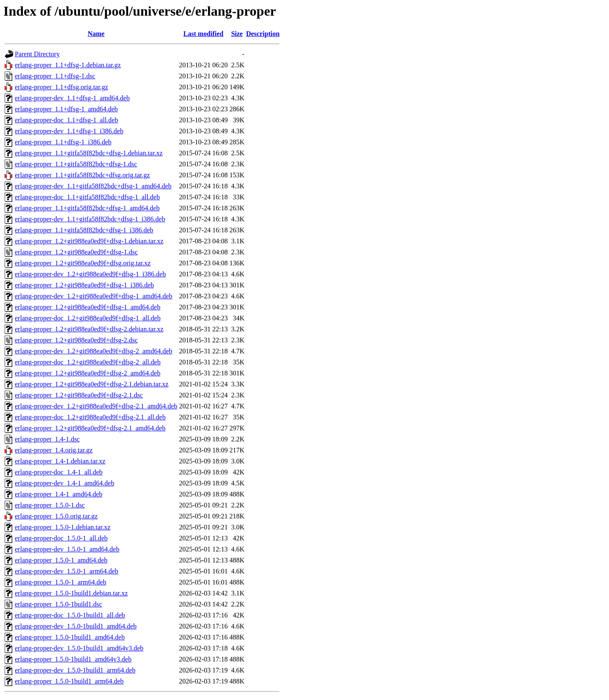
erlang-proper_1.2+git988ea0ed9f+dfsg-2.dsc (76, 340)
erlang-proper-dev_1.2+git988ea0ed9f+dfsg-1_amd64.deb (93, 296)
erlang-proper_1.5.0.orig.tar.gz (56, 516)
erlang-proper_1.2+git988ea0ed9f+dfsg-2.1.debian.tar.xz (92, 384)
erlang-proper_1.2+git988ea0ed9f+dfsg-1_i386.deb (84, 285)
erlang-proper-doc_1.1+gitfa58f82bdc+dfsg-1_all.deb (87, 197)
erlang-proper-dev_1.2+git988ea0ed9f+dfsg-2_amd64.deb (93, 351)
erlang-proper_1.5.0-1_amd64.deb (61, 560)
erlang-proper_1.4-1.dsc (47, 439)
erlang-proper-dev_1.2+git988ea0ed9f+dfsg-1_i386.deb (90, 274)
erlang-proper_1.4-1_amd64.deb (59, 494)
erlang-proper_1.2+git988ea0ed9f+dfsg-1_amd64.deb (88, 307)
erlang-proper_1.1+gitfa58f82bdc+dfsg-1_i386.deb (84, 230)
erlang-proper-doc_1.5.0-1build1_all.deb (70, 615)
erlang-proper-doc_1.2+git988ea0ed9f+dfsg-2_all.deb (88, 362)
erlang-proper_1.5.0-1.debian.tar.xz (63, 527)
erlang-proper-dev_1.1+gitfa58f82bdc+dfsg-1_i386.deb (90, 219)
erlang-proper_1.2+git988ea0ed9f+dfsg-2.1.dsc (79, 395)
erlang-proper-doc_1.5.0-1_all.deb (61, 538)
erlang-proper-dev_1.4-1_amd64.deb (64, 483)
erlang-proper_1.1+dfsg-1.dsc (55, 76)
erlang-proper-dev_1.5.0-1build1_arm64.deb (75, 670)
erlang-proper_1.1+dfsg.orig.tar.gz (62, 87)
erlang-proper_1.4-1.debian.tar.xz (60, 461)
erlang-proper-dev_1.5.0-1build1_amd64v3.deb (79, 648)
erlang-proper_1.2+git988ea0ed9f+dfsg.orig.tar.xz (83, 263)
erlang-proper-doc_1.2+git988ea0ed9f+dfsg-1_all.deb (88, 318)
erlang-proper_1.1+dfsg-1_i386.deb (63, 142)
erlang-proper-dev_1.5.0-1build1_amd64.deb (76, 626)
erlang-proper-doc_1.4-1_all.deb (59, 472)
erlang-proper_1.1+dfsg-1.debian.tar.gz (68, 65)
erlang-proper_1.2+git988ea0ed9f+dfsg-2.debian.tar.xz (89, 329)
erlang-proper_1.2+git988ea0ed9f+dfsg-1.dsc (76, 252)
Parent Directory (37, 54)
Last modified (204, 34)
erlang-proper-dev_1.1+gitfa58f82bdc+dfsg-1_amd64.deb (93, 186)
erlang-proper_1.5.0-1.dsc (50, 505)
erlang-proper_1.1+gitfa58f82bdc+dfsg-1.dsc (76, 164)
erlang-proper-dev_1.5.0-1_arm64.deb (66, 571)
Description (263, 34)
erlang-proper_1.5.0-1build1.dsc (59, 604)
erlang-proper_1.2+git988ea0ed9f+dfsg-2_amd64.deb (88, 373)
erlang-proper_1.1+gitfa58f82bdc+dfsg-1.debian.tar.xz (89, 153)
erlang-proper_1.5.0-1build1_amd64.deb (70, 637)
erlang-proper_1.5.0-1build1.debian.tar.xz (71, 593)
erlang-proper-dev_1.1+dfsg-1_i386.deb (69, 131)
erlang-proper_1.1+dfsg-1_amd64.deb (66, 109)
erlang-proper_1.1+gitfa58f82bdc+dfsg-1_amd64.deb (87, 208)
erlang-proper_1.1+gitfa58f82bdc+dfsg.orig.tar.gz (82, 175)
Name (96, 34)
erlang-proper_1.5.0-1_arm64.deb (60, 582)
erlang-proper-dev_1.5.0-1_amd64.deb (67, 549)
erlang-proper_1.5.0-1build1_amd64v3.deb (73, 659)
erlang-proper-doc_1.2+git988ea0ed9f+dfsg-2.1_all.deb (90, 417)
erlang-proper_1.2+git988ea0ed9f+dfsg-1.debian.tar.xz (89, 241)
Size (237, 34)
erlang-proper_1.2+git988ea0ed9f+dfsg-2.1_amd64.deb (90, 428)
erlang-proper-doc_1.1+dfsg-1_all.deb (66, 120)
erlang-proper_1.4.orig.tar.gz (54, 450)
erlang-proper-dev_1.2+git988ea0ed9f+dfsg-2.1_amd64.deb (96, 406)
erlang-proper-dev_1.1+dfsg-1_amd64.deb (72, 98)
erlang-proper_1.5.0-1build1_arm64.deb (69, 681)
